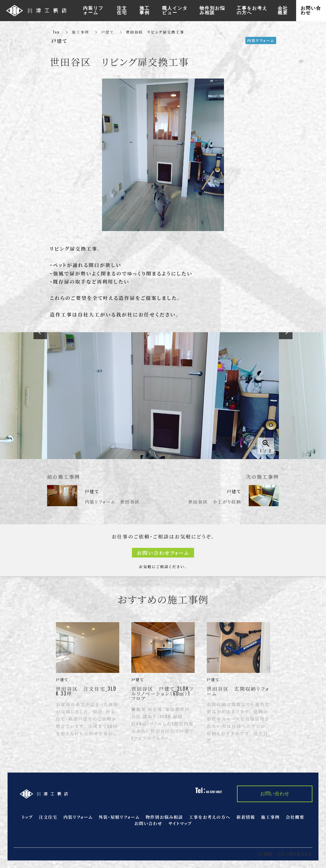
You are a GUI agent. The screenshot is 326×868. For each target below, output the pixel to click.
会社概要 (295, 817)
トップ (27, 817)
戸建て (107, 32)
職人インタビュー (175, 10)
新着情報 (246, 817)
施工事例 (80, 32)
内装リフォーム (78, 817)
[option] (163, 396)
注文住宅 (48, 817)
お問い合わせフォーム (163, 553)
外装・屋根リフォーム (119, 817)
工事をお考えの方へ (210, 817)
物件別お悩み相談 (164, 817)
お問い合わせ (148, 823)
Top (56, 32)
